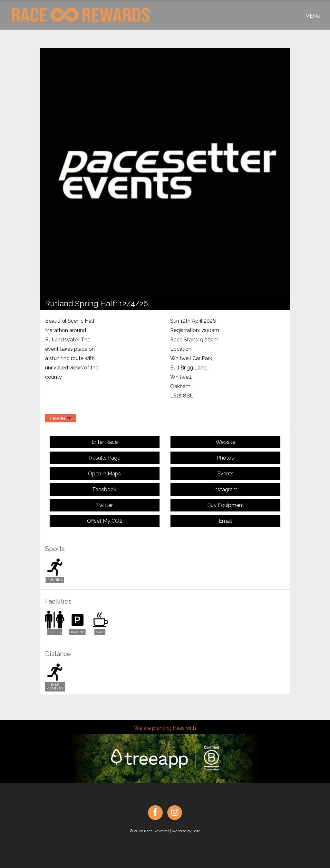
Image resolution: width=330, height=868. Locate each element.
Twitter (104, 505)
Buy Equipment (226, 505)
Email (225, 521)
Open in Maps (104, 474)
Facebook (104, 489)
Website (225, 442)
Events (225, 474)
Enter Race (105, 442)
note (197, 831)
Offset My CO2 (105, 521)
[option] (165, 173)
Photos (225, 458)
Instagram (225, 489)
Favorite (60, 418)
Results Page (105, 458)
